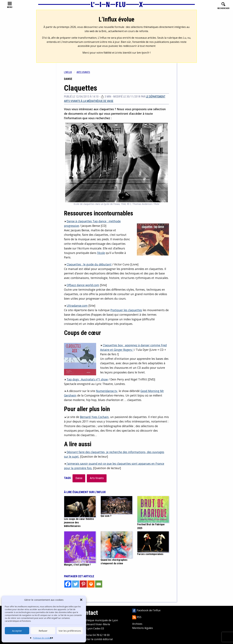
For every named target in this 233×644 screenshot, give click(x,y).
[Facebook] (68, 584)
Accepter (17, 631)
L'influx (68, 72)
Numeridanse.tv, (107, 391)
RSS (137, 617)
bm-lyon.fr (143, 53)
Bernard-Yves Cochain (94, 417)
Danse (79, 478)
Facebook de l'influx (146, 610)
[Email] (99, 584)
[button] (81, 600)
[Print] (91, 584)
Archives (137, 624)
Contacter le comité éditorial (96, 639)
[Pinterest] (83, 584)
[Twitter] (76, 584)
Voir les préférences (70, 631)
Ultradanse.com (77, 306)
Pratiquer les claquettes (126, 310)
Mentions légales (143, 628)
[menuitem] (70, 72)
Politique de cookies (42, 638)
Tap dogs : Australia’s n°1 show (87, 379)
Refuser (43, 631)
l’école (101, 253)
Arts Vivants (97, 478)
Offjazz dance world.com (83, 285)
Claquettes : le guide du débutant (89, 264)
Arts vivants (83, 72)
